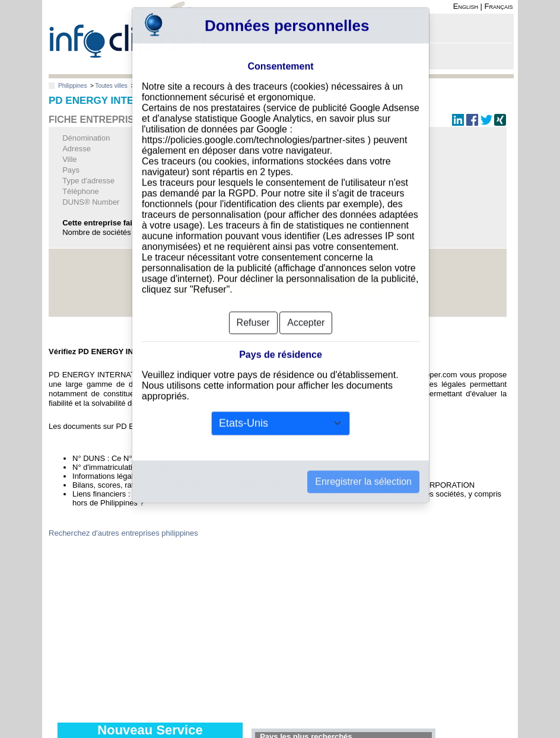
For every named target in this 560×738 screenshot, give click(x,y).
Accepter (306, 305)
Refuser (253, 305)
